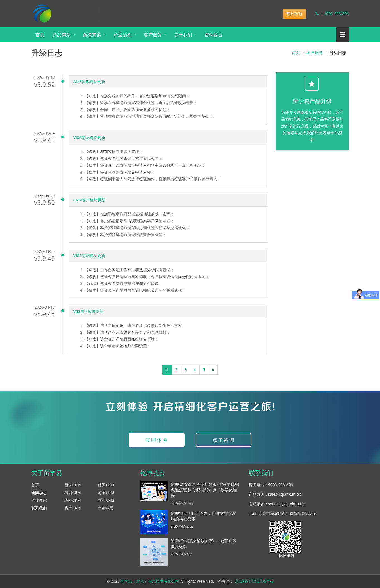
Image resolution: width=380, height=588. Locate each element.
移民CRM (106, 485)
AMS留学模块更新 (90, 82)
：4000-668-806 (328, 14)
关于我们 (183, 34)
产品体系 (62, 34)
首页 (40, 34)
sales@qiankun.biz (285, 494)
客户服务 (153, 34)
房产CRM (72, 508)
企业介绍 (39, 500)
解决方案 (92, 34)
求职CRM (106, 500)
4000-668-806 (281, 485)
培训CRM (72, 492)
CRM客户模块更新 (90, 200)
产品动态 (122, 34)
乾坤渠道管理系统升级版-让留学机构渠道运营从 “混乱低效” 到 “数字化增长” (205, 490)
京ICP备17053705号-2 (254, 581)
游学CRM (106, 492)
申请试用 (106, 508)
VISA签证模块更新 (90, 137)
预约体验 (294, 14)
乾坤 (75, 9)
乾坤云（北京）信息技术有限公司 (150, 581)
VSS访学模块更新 (90, 311)
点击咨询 (224, 440)
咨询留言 (214, 34)
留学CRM (72, 485)
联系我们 (39, 508)
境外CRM (72, 500)
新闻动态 (39, 492)
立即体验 (157, 440)
